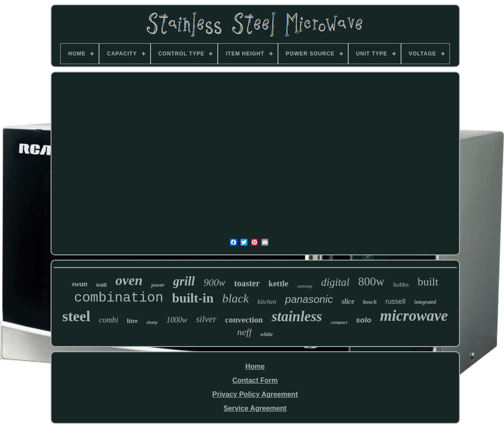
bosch (370, 302)
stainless (297, 316)
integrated (425, 302)
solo (364, 320)
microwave (414, 316)
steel (76, 316)
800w (371, 282)
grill (184, 281)
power (158, 285)
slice (348, 301)
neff (245, 332)
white (267, 334)
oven (129, 280)
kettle (278, 283)
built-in (193, 298)
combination (119, 298)
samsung (305, 286)
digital (335, 282)
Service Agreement (255, 408)
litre (132, 321)
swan (79, 284)
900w (215, 283)
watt (101, 285)
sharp (152, 322)
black (235, 298)
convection (244, 320)
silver (206, 319)
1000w (177, 320)
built (428, 282)
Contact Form (255, 380)
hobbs (401, 285)
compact (339, 322)
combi (109, 320)
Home (255, 366)
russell (395, 301)
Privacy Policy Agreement (255, 394)
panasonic (309, 299)
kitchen (267, 302)
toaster (247, 283)
